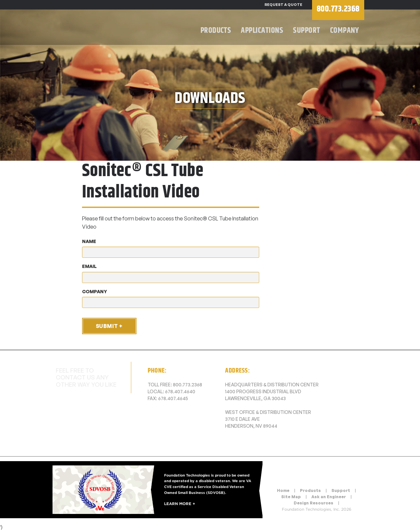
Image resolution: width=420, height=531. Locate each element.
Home (283, 490)
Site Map (291, 497)
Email (89, 266)
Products (216, 31)
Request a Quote (283, 5)
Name (89, 241)
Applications (262, 31)
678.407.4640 (180, 391)
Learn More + (180, 504)
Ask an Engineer (329, 497)
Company (345, 31)
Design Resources (314, 503)
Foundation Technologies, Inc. (115, 28)
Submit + (109, 326)
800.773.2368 (188, 385)
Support (306, 31)
